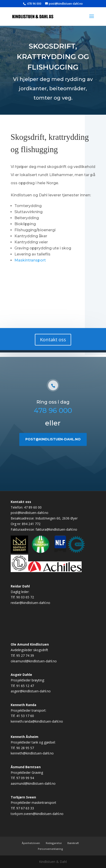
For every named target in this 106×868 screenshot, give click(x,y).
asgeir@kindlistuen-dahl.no (31, 691)
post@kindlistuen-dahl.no (53, 451)
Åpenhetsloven (31, 843)
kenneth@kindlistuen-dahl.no (32, 753)
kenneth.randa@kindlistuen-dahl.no (37, 721)
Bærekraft (73, 843)
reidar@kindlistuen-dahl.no (30, 603)
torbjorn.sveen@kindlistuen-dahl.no (37, 814)
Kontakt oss (54, 340)
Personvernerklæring (50, 849)
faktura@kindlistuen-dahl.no (56, 529)
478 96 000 (34, 4)
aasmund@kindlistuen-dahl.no (33, 783)
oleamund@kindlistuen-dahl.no (34, 661)
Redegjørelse (54, 843)
